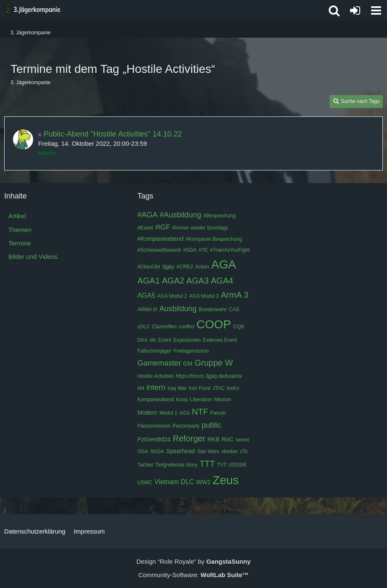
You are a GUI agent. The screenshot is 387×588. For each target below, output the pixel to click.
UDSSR (237, 465)
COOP (214, 324)
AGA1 (149, 281)
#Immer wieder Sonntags (200, 228)
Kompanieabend (156, 400)
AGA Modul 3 (204, 296)
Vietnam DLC (174, 482)
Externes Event (220, 340)
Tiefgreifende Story (176, 465)
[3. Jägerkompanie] (32, 10)
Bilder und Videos (33, 257)
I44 (141, 388)
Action (202, 267)
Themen (20, 230)
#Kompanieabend (161, 239)
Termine (19, 243)
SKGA (157, 451)
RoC (228, 439)
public (212, 425)
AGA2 (173, 281)
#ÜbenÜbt (149, 267)
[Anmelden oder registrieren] (355, 10)
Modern (147, 413)
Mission (223, 400)
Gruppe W (214, 363)
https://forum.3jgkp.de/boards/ (209, 376)
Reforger (189, 438)
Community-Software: (193, 575)
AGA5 (147, 295)
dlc (153, 340)
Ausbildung (178, 309)
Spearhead (181, 451)
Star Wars (208, 451)
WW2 (203, 482)
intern (156, 387)
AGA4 (222, 281)
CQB (239, 327)
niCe (185, 413)
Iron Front (200, 388)
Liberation (201, 400)
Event (165, 340)
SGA (143, 451)
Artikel (17, 216)
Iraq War (177, 388)
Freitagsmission (191, 351)
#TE (203, 250)
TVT (222, 465)
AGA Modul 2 (172, 296)
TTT (207, 464)
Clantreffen (164, 327)
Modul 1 (168, 413)
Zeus (226, 480)
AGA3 (197, 281)
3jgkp (168, 267)
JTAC (219, 388)
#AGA (148, 215)
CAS (234, 309)
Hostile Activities (156, 376)
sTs (244, 451)
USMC (145, 482)
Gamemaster (159, 363)
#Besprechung (219, 216)
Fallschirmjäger (155, 351)
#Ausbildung (181, 215)
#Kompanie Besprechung (214, 239)
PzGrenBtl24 (154, 439)
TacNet (145, 465)
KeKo (233, 388)
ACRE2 (184, 267)
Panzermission (154, 426)
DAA (143, 340)
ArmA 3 (235, 295)
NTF (200, 412)
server (243, 440)
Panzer (218, 413)
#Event (145, 228)
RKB (214, 439)
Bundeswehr (213, 309)
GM (188, 364)
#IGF (163, 227)
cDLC (144, 327)
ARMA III (147, 309)
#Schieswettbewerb (159, 250)
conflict (186, 327)
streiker (230, 451)
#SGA (190, 250)
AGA (224, 264)
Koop (182, 400)
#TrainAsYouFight (230, 250)
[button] (376, 10)
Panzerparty (186, 426)
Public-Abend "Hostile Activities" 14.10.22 (113, 134)
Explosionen (187, 340)
